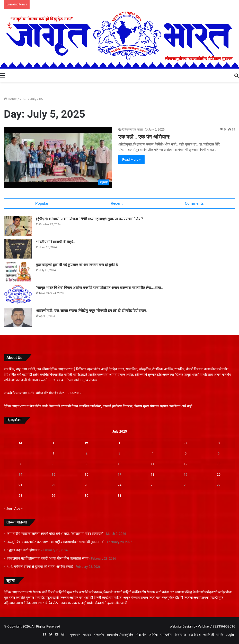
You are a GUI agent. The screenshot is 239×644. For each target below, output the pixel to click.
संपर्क (220, 635)
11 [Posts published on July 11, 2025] (153, 464)
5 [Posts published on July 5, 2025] (186, 453)
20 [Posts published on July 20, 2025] (219, 474)
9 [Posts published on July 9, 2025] (86, 464)
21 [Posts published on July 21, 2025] (20, 485)
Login (230, 635)
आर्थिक (153, 635)
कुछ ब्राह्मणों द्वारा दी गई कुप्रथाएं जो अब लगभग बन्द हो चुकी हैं (77, 265)
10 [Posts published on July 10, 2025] (119, 464)
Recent (117, 203)
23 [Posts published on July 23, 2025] (87, 485)
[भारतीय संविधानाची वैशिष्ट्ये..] (18, 249)
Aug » (19, 508)
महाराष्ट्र (87, 635)
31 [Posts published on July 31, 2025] (119, 496)
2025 (24, 99)
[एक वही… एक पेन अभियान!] (58, 157)
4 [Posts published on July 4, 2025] (152, 453)
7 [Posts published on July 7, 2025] (20, 464)
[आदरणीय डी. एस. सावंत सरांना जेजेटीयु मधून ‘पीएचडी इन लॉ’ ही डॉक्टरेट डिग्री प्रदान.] (18, 318)
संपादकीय (166, 635)
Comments (194, 203)
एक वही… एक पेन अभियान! (144, 137)
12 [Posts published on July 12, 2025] (186, 464)
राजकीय (99, 635)
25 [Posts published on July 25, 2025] (153, 485)
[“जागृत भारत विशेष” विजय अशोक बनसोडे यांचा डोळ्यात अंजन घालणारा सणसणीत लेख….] (18, 295)
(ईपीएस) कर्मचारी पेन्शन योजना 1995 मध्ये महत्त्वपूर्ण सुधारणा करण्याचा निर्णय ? (89, 219)
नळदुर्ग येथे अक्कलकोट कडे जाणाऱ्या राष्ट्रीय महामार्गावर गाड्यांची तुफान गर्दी (56, 542)
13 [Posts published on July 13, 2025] (219, 464)
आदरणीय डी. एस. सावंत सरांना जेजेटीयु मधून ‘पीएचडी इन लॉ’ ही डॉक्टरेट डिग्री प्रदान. (92, 311)
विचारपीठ (181, 635)
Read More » (131, 160)
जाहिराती (209, 635)
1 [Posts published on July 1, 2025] (53, 453)
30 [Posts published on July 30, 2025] (87, 496)
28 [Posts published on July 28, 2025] (20, 496)
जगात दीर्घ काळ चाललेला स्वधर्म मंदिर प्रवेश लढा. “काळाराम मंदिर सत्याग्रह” (55, 534)
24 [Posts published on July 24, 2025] (119, 485)
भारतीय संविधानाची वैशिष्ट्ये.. (56, 242)
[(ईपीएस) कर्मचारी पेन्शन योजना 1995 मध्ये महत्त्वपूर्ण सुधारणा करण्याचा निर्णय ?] (18, 226)
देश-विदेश (195, 635)
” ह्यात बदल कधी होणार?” (24, 550)
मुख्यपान (75, 635)
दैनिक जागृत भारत (132, 130)
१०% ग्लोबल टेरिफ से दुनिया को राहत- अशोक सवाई (40, 566)
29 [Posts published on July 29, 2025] (53, 496)
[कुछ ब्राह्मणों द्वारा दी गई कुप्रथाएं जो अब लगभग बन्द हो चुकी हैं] (18, 272)
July (33, 99)
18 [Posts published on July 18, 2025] (153, 474)
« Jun (8, 508)
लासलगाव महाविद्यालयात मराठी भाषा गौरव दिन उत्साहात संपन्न (48, 558)
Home (10, 99)
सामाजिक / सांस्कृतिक (120, 635)
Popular (42, 203)
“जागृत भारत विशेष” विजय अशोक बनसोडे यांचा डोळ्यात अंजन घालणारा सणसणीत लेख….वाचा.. (100, 288)
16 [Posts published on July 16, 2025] (87, 474)
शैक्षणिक (141, 635)
